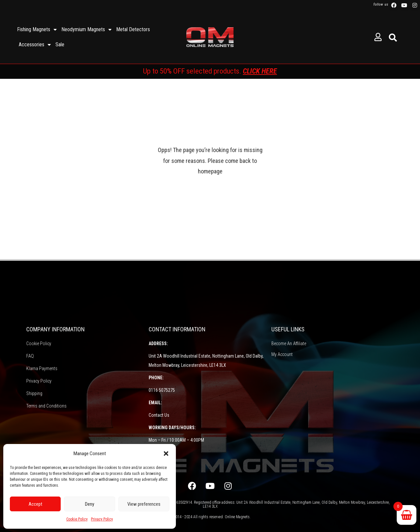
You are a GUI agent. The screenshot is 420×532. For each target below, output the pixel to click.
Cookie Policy (77, 519)
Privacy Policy (102, 519)
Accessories (35, 45)
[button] (166, 454)
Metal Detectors (133, 29)
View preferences (144, 504)
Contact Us (159, 415)
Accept (35, 504)
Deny (90, 504)
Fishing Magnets (37, 30)
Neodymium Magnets (86, 30)
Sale (60, 44)
